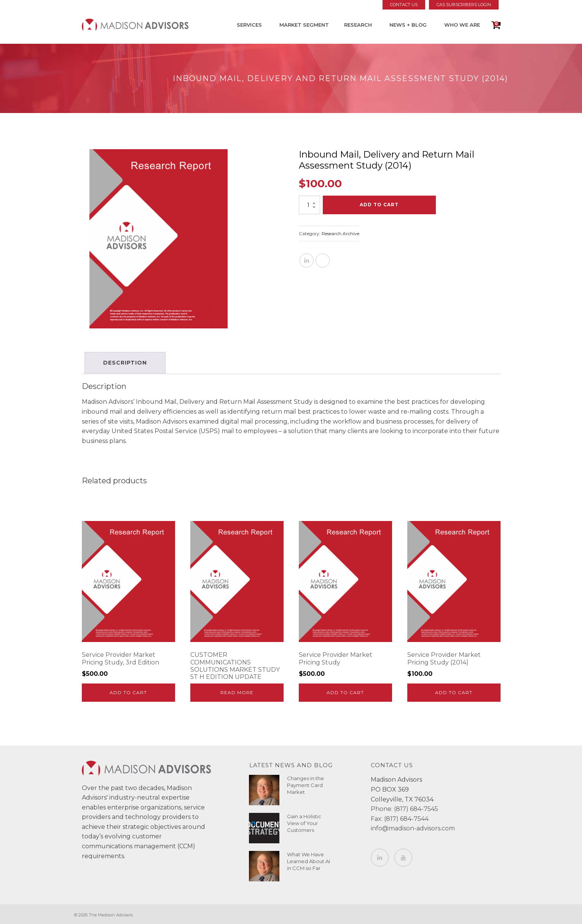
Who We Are (462, 25)
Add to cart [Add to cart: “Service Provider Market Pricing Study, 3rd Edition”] (128, 691)
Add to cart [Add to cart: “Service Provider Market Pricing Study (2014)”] (454, 691)
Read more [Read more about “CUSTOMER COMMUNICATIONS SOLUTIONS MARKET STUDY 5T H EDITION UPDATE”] (237, 691)
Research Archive (340, 233)
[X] (323, 260)
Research (358, 25)
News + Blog (408, 25)
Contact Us (404, 5)
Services (249, 25)
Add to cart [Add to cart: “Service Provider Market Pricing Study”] (345, 691)
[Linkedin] (307, 260)
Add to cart (379, 205)
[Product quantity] (309, 205)
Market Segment (304, 25)
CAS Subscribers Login (464, 5)
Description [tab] (126, 362)
